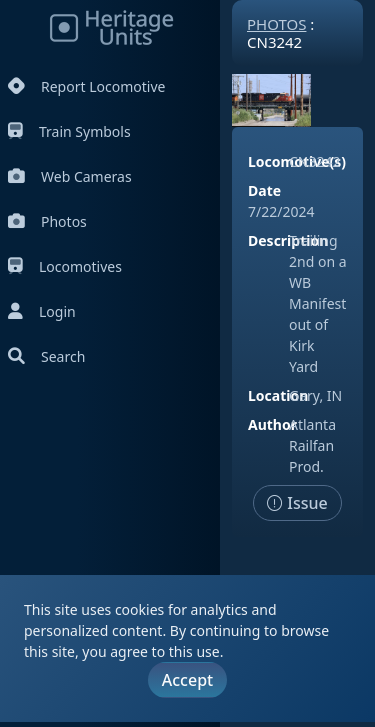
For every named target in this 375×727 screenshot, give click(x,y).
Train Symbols (69, 131)
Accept (187, 680)
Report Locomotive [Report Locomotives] (86, 86)
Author (272, 424)
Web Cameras (70, 176)
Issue (297, 503)
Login (42, 311)
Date (264, 190)
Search (46, 356)
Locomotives (65, 266)
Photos (47, 221)
